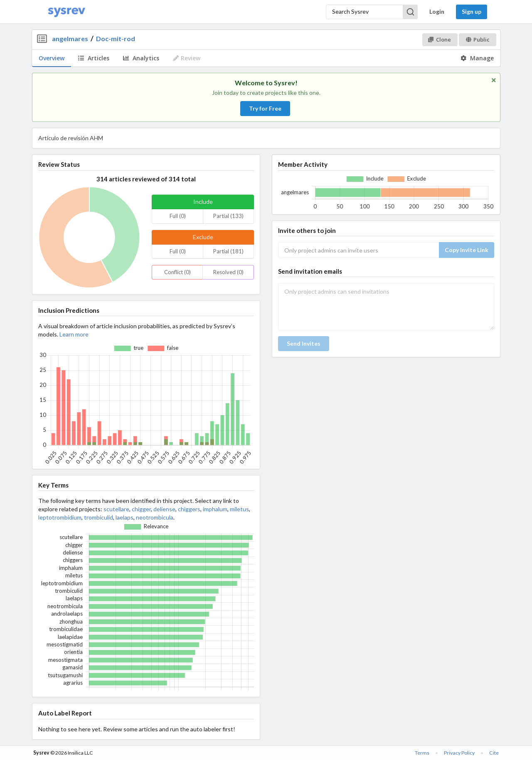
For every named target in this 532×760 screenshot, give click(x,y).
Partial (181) (228, 251)
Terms (422, 753)
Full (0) (178, 216)
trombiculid (99, 517)
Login (437, 11)
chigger (141, 509)
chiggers (189, 509)
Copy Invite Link (467, 250)
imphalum (215, 509)
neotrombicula (155, 517)
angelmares (70, 38)
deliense (164, 509)
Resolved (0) (228, 272)
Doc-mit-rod (116, 38)
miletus (239, 509)
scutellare (116, 509)
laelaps (124, 517)
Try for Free (265, 108)
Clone (440, 40)
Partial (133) (228, 216)
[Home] (66, 12)
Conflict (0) (177, 272)
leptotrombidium (60, 517)
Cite (494, 753)
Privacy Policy (459, 753)
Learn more (74, 334)
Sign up (472, 11)
